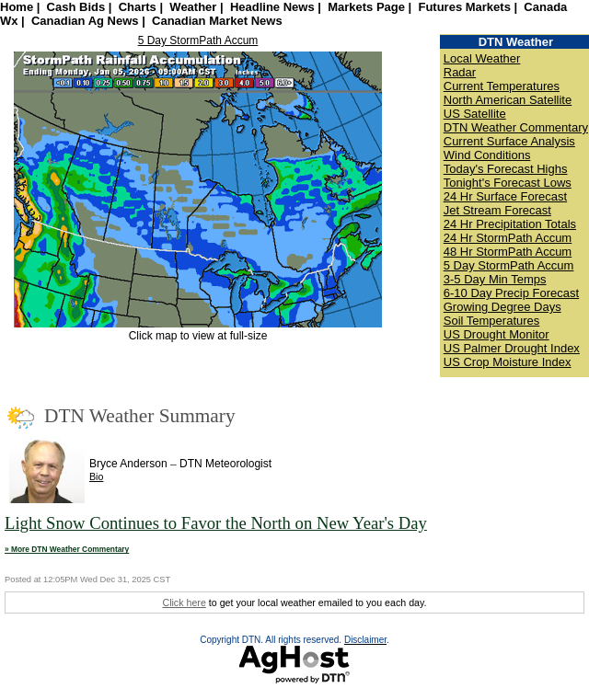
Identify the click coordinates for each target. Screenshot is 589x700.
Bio (96, 476)
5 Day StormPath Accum (198, 40)
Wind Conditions (487, 155)
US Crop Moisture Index (508, 362)
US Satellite (475, 114)
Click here (184, 602)
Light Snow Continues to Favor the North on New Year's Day (216, 523)
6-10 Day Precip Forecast (511, 293)
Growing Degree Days (502, 307)
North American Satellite (508, 100)
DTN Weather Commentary (516, 127)
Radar (460, 72)
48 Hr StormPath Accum (508, 252)
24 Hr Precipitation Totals (510, 224)
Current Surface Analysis (509, 141)
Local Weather (482, 58)
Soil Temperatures (492, 321)
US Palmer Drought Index (512, 348)
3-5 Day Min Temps (495, 279)
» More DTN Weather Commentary (67, 549)
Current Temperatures (502, 86)
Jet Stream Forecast (497, 210)
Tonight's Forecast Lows (508, 183)
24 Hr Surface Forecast (505, 196)
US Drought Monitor (497, 334)
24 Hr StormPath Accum (508, 238)
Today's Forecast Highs (506, 169)
